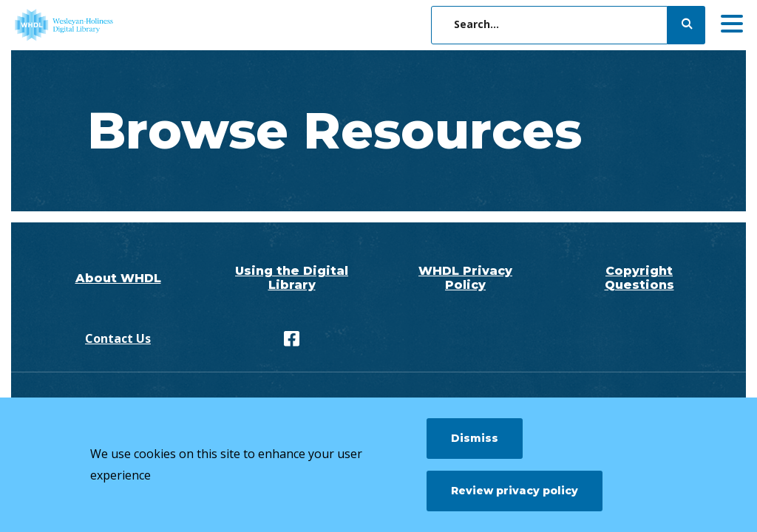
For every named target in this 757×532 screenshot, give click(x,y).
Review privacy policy (515, 491)
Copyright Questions (639, 278)
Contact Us (118, 338)
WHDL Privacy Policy (465, 278)
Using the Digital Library (292, 278)
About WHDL (118, 278)
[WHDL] (122, 25)
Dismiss (475, 438)
